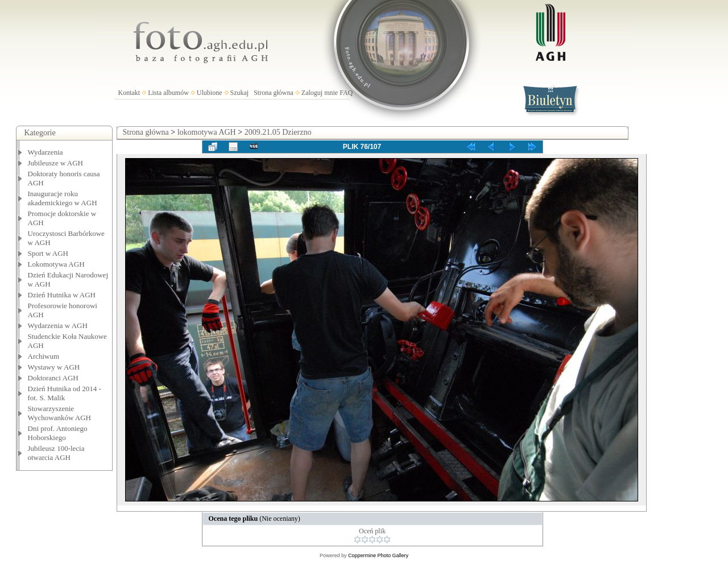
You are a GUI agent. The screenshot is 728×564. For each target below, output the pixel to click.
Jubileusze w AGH (56, 163)
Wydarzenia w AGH (58, 325)
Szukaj (240, 93)
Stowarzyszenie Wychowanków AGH (60, 413)
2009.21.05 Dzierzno (278, 132)
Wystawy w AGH (54, 367)
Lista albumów (168, 93)
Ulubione (210, 93)
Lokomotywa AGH (56, 264)
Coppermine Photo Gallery (378, 555)
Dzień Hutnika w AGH (62, 295)
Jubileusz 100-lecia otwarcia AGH (56, 453)
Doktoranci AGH (53, 378)
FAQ (346, 93)
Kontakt (129, 93)
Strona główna (274, 93)
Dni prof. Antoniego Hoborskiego (58, 433)
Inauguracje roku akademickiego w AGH (63, 198)
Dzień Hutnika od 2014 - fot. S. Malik (65, 393)
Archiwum (44, 356)
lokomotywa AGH (207, 132)
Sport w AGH (48, 253)
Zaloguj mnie (320, 93)
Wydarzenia (45, 152)
